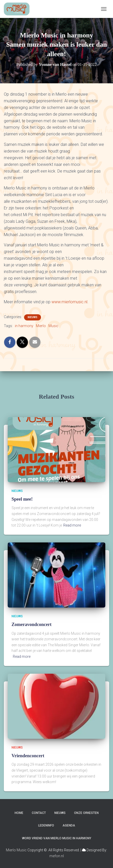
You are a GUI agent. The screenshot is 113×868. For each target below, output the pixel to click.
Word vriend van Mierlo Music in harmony (57, 838)
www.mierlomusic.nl (69, 302)
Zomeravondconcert (32, 624)
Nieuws (33, 317)
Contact (39, 813)
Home (19, 813)
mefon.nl (57, 856)
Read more (72, 525)
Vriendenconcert (28, 756)
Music (53, 326)
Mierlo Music (16, 850)
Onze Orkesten (86, 813)
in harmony (24, 326)
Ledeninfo (46, 825)
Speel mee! (22, 499)
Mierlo (41, 326)
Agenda (69, 825)
